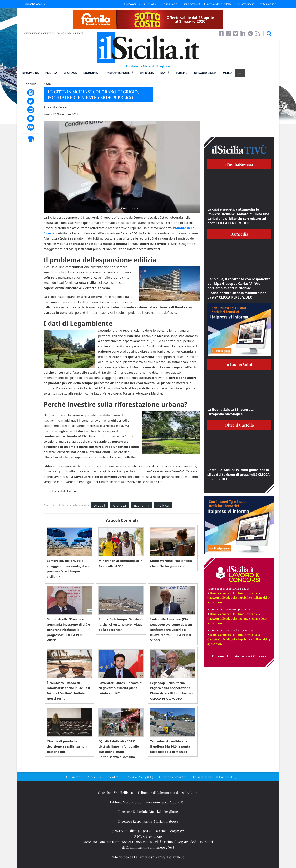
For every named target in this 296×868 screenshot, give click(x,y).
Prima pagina (30, 73)
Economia (91, 73)
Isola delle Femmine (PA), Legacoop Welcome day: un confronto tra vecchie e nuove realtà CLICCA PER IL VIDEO (171, 630)
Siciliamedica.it (245, 4)
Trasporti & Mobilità (119, 73)
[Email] (31, 127)
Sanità (165, 73)
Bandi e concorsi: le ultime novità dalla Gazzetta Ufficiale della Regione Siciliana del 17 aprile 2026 (237, 619)
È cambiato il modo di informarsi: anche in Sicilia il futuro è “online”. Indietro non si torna (68, 691)
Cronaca (70, 73)
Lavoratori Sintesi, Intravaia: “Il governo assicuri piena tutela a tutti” (120, 688)
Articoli (100, 505)
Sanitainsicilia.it (267, 4)
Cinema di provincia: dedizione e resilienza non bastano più (67, 746)
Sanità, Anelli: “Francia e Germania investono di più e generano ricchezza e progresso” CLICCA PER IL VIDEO (68, 630)
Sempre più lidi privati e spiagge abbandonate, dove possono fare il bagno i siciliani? (68, 569)
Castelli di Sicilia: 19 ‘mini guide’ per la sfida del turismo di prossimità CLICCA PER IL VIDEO (239, 474)
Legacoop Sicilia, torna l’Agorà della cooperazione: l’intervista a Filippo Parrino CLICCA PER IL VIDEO (171, 691)
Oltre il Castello (239, 425)
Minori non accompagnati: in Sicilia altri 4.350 (120, 563)
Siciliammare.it (191, 4)
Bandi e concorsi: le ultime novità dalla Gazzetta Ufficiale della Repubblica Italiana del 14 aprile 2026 (239, 639)
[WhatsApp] (31, 118)
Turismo (182, 73)
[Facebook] (31, 93)
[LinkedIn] (31, 110)
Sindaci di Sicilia (205, 73)
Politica (51, 73)
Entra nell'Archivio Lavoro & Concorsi (239, 656)
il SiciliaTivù (151, 4)
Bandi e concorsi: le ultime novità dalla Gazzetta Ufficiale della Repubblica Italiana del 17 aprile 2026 (239, 598)
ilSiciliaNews (239, 164)
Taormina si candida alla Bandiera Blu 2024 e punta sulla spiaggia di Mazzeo (170, 746)
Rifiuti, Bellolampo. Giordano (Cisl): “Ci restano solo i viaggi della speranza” (121, 624)
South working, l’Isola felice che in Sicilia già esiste (171, 563)
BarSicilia (147, 73)
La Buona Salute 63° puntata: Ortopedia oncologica (231, 412)
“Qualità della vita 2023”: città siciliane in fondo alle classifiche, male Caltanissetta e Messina (119, 749)
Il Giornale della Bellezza (218, 4)
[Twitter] (31, 101)
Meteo (227, 73)
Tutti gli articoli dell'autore (60, 492)
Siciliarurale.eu (170, 4)
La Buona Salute (239, 364)
